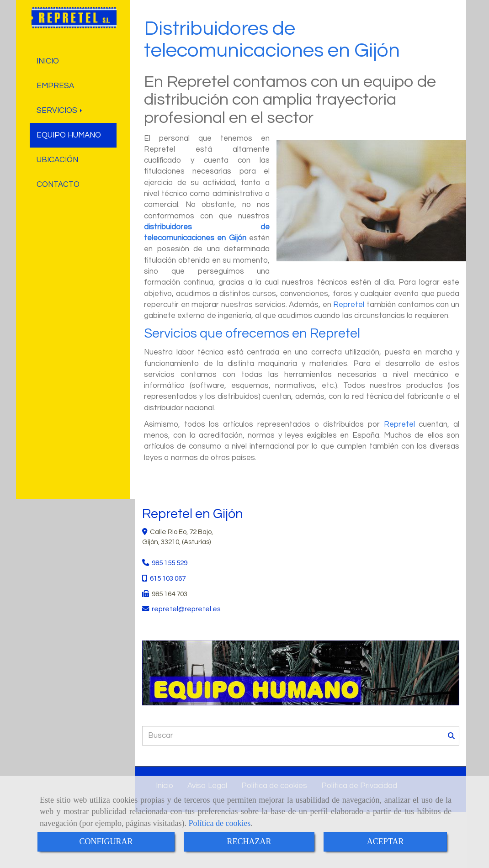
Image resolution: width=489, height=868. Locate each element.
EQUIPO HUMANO (69, 135)
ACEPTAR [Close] (385, 842)
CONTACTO (58, 185)
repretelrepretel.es (186, 609)
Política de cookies (219, 823)
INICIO (48, 61)
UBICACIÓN (57, 160)
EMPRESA (55, 86)
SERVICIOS (60, 111)
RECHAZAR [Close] (249, 842)
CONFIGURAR (106, 842)
